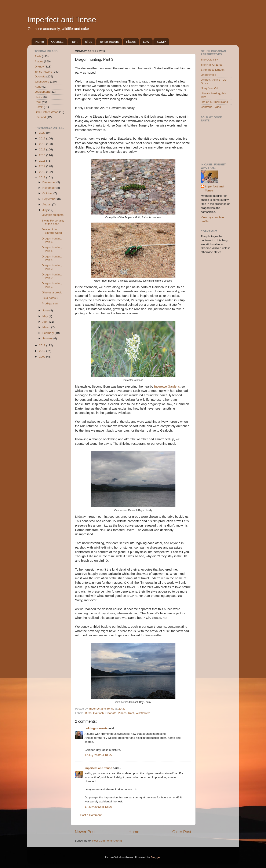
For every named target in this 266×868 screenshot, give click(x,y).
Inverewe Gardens (167, 387)
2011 (43, 345)
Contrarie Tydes (211, 107)
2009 (43, 357)
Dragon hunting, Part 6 (52, 240)
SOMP (161, 42)
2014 (43, 166)
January (48, 338)
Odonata (57, 42)
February (49, 333)
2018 (43, 144)
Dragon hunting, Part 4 (52, 258)
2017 (43, 149)
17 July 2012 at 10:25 (98, 755)
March (47, 327)
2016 (43, 155)
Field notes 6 (50, 298)
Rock (38, 102)
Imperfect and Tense (62, 20)
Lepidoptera (42, 92)
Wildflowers (143, 713)
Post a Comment (91, 815)
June (46, 310)
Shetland (40, 117)
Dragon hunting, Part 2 (52, 276)
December (50, 182)
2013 (43, 172)
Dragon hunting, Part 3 (52, 267)
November (50, 188)
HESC (39, 97)
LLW (146, 42)
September (50, 199)
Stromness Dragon (213, 70)
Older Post (182, 832)
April (46, 322)
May (46, 316)
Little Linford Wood (47, 112)
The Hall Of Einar (212, 65)
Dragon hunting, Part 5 (52, 249)
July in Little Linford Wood (52, 231)
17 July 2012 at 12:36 (98, 807)
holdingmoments (96, 728)
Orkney (39, 67)
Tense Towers (109, 42)
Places (131, 42)
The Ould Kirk (210, 60)
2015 (43, 161)
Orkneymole (209, 75)
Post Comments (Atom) (107, 841)
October (48, 193)
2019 (43, 138)
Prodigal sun (50, 303)
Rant (74, 42)
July (45, 210)
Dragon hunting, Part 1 (52, 285)
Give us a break (52, 292)
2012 (43, 177)
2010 (43, 351)
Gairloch (98, 713)
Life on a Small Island (214, 102)
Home (40, 42)
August (47, 204)
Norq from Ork (210, 88)
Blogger (156, 857)
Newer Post (85, 832)
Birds (88, 42)
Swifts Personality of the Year (53, 222)
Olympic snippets (53, 215)
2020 (43, 133)
